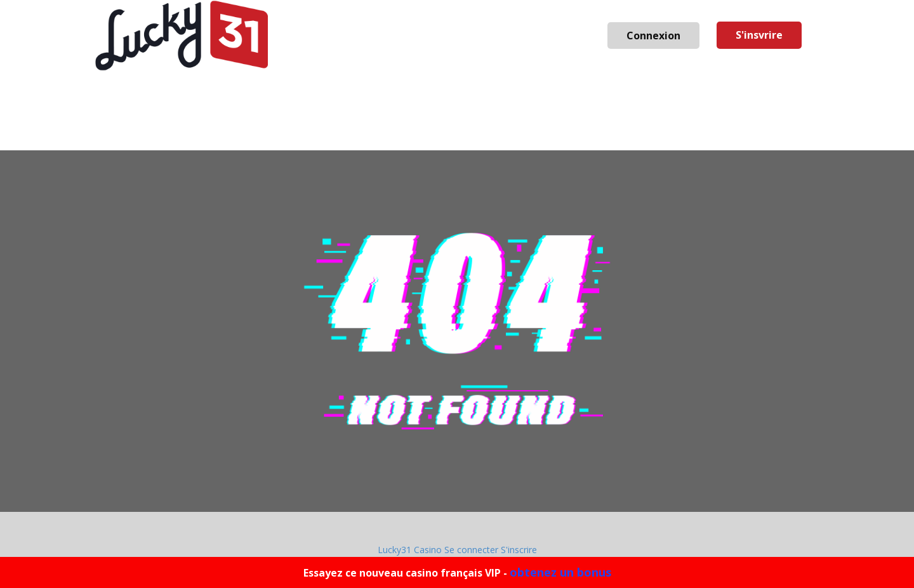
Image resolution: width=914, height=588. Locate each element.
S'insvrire (759, 35)
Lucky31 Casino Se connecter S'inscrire (457, 550)
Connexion (653, 36)
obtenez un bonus (560, 572)
